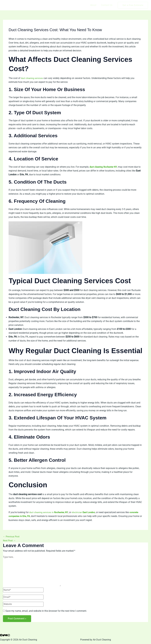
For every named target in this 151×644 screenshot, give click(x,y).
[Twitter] (4, 635)
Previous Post (12, 536)
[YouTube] (6, 635)
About (93, 5)
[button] (133, 5)
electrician (86, 512)
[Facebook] (1, 635)
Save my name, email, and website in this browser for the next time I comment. (46, 611)
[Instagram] (9, 635)
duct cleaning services (32, 78)
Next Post (9, 540)
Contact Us (107, 5)
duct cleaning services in (50, 512)
